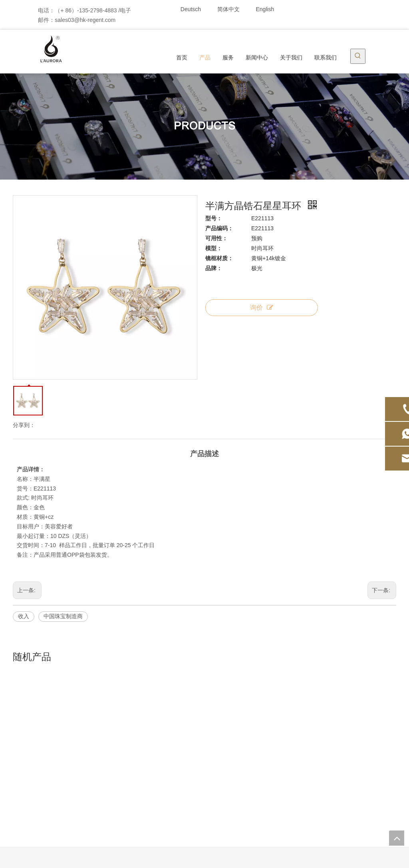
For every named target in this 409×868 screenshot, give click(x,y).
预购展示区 (124, 815)
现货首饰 (121, 715)
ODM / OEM (57, 737)
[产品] (204, 127)
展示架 (119, 804)
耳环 (116, 726)
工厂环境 (258, 782)
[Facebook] (323, 9)
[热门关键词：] (358, 56)
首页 (48, 715)
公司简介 (258, 715)
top (397, 838)
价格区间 (121, 793)
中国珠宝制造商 (63, 616)
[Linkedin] (337, 9)
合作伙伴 (258, 759)
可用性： (216, 238)
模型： (214, 248)
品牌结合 (53, 782)
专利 (252, 737)
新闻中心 (53, 748)
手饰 (116, 748)
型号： (214, 218)
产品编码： (219, 228)
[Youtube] (364, 9)
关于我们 (53, 759)
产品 (48, 726)
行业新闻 (190, 726)
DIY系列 (120, 782)
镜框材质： (219, 258)
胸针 (116, 771)
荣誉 (252, 748)
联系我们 (53, 771)
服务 (252, 726)
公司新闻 (190, 715)
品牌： (214, 268)
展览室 (255, 771)
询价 (262, 307)
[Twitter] (350, 9)
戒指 (116, 759)
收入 (24, 616)
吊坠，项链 (124, 737)
